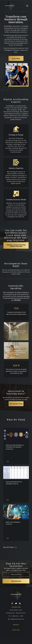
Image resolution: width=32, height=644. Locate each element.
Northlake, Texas (17, 610)
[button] (27, 6)
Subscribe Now (16, 581)
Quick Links (16, 630)
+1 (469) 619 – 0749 (17, 616)
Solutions (16, 624)
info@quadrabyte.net (17, 619)
